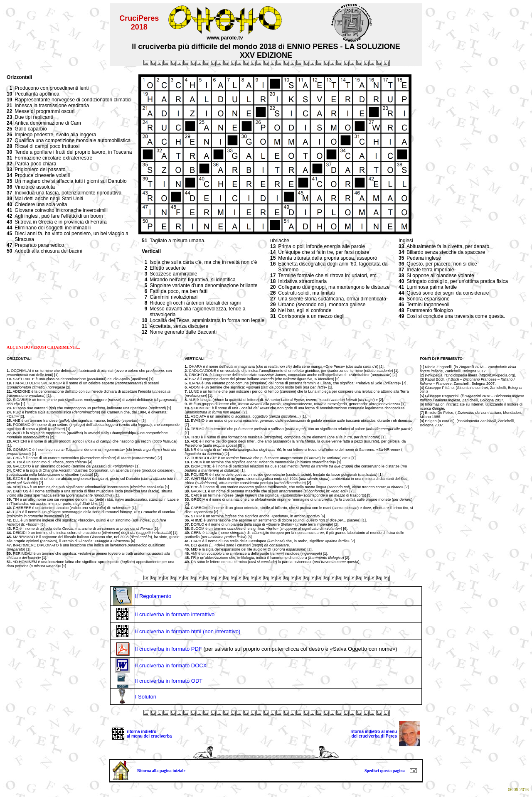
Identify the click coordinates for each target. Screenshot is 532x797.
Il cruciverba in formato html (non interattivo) (188, 631)
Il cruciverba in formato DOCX (171, 665)
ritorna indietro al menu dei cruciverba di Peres (374, 734)
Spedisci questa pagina (385, 771)
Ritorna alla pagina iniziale (161, 771)
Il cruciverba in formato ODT (169, 681)
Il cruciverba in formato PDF (169, 649)
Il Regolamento (153, 596)
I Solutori (146, 697)
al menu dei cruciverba (149, 736)
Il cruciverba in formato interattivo (175, 614)
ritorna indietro (142, 732)
